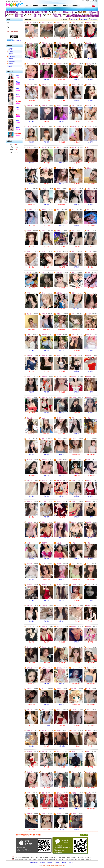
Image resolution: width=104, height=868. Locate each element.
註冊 (14, 40)
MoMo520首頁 (85, 1)
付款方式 (71, 863)
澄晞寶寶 (18, 116)
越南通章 (18, 97)
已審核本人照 (12, 61)
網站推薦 (11, 59)
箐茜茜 (18, 129)
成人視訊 (11, 66)
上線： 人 (14, 144)
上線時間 (11, 51)
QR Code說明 (84, 835)
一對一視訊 (47, 725)
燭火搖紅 (18, 135)
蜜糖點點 (18, 103)
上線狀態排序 (12, 56)
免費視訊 (91, 38)
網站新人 (11, 54)
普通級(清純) (95, 20)
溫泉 (18, 77)
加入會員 (57, 863)
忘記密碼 (18, 40)
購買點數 (43, 863)
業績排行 (11, 49)
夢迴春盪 (18, 84)
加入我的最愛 (94, 1)
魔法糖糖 (18, 90)
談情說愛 (11, 64)
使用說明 (64, 863)
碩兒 (18, 110)
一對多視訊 (76, 309)
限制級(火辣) (74, 20)
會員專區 (50, 863)
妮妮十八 (18, 123)
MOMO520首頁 (34, 863)
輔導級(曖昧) (85, 20)
